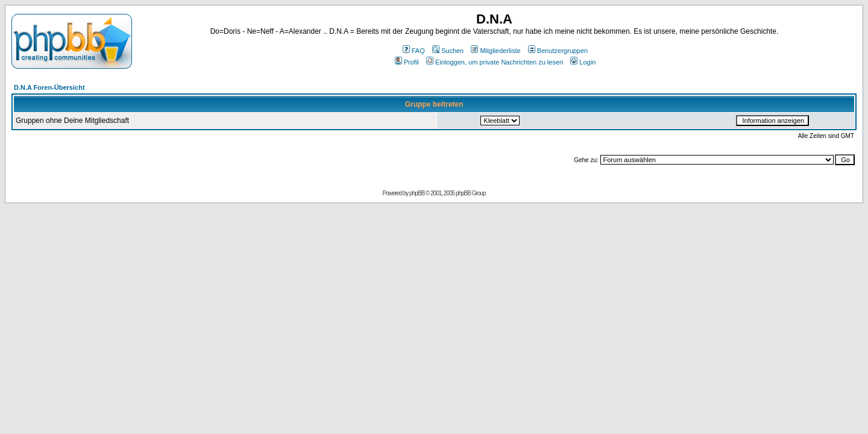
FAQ (414, 51)
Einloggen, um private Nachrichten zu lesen (495, 62)
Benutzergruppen (558, 51)
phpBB (417, 193)
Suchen (448, 51)
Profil (407, 62)
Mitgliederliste (495, 51)
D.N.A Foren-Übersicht (49, 87)
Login (583, 62)
